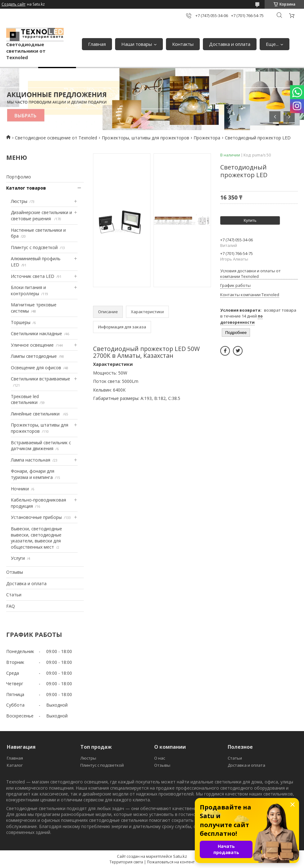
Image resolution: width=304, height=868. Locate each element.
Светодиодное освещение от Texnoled (56, 138)
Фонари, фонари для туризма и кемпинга (33, 474)
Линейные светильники (36, 414)
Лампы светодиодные (34, 356)
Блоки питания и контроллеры (28, 290)
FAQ (11, 606)
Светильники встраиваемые (40, 379)
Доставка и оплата (230, 44)
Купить (250, 220)
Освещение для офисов (36, 368)
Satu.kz (180, 856)
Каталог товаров (26, 188)
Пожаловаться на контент (171, 862)
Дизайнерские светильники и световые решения (41, 215)
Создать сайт (13, 4)
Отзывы (15, 572)
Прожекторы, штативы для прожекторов (145, 138)
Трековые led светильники (25, 399)
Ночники (20, 489)
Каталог (15, 765)
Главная (97, 44)
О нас (160, 758)
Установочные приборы (36, 517)
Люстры (19, 201)
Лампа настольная (31, 460)
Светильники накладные (36, 333)
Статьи (14, 595)
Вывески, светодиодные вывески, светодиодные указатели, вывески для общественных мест (36, 538)
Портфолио (19, 177)
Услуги (18, 558)
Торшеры (21, 322)
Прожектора (207, 138)
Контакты (183, 44)
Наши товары (137, 44)
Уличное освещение (32, 345)
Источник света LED (33, 276)
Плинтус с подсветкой (34, 247)
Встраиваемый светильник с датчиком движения (41, 446)
